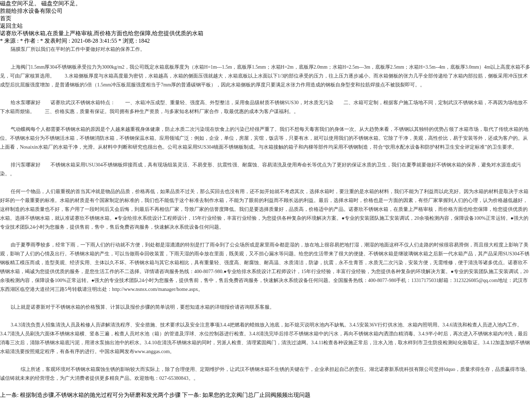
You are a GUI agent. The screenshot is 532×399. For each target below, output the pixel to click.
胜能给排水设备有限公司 (31, 11)
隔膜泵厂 (21, 49)
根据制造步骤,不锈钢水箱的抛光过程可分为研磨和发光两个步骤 (100, 395)
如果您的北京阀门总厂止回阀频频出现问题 (256, 395)
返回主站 (11, 26)
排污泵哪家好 (26, 165)
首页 (6, 18)
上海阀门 (21, 67)
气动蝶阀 (21, 129)
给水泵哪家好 (26, 103)
